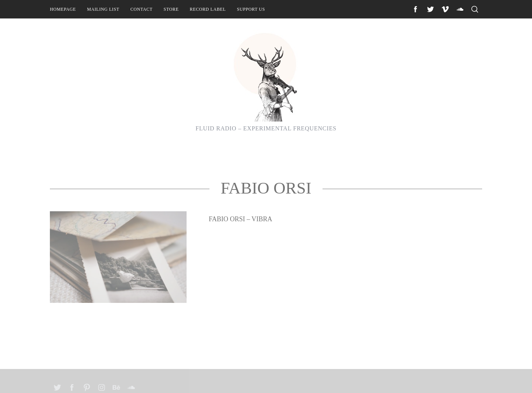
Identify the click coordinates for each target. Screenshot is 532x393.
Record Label (208, 9)
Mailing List (103, 9)
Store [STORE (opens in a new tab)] (171, 9)
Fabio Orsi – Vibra (241, 258)
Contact (141, 9)
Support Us (251, 9)
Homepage (63, 9)
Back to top (462, 377)
